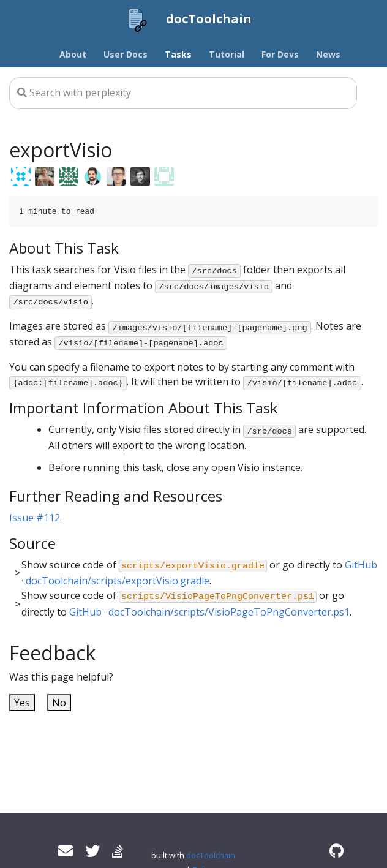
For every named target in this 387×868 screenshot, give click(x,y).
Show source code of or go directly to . (199, 573)
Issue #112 (35, 518)
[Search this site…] (183, 93)
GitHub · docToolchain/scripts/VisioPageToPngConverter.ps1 (209, 612)
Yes (22, 703)
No (59, 703)
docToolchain (211, 855)
